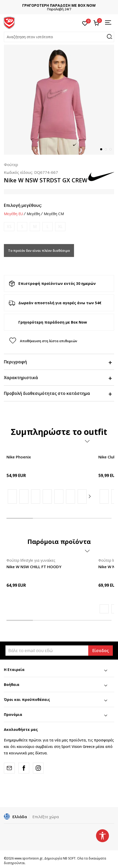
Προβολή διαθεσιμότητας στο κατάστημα (58, 393)
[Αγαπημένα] (85, 23)
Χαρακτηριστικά (58, 378)
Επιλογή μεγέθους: (23, 205)
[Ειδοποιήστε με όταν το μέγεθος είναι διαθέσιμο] (9, 227)
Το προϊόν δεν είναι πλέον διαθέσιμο (39, 251)
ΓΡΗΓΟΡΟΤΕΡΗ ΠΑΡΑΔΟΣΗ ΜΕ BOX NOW (59, 5)
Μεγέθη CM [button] (54, 214)
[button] (59, 37)
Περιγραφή (58, 362)
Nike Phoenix (19, 457)
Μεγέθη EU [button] (13, 214)
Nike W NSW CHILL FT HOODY (34, 567)
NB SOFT (69, 858)
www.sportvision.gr (29, 858)
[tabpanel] (59, 100)
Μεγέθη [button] (33, 214)
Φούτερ (11, 165)
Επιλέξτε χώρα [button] (46, 817)
